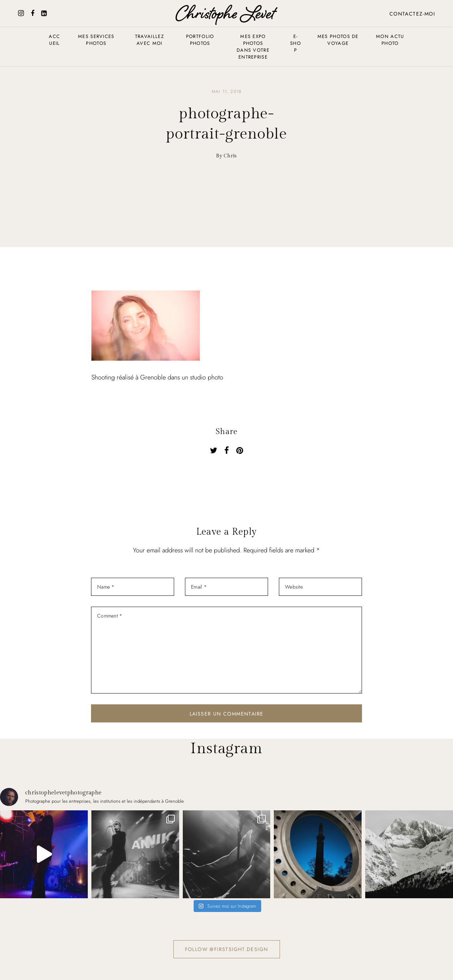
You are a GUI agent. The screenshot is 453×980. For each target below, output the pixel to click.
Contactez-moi (412, 14)
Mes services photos (96, 40)
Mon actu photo (390, 40)
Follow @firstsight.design (227, 949)
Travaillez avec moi (150, 40)
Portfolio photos (200, 40)
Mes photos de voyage (338, 40)
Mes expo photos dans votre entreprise (253, 47)
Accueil (54, 40)
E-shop (295, 43)
